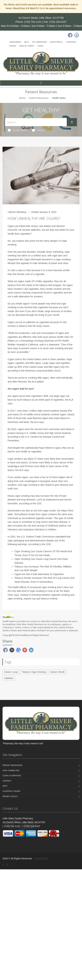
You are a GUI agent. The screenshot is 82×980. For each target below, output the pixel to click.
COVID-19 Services (12, 776)
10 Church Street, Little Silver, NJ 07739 (41, 18)
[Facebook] (70, 35)
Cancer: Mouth (57, 672)
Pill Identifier (39, 42)
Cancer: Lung (11, 672)
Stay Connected (11, 770)
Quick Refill (56, 42)
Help (27, 42)
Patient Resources (39, 98)
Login (40, 46)
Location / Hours (11, 791)
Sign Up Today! (27, 46)
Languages (15, 42)
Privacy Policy (10, 796)
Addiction (9, 678)
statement (54, 345)
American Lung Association (39, 371)
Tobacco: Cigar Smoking (34, 672)
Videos (38, 130)
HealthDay (25, 635)
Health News (18, 130)
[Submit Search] (72, 122)
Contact (7, 781)
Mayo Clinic (67, 511)
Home (22, 98)
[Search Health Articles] (36, 122)
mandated (60, 537)
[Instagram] (77, 35)
